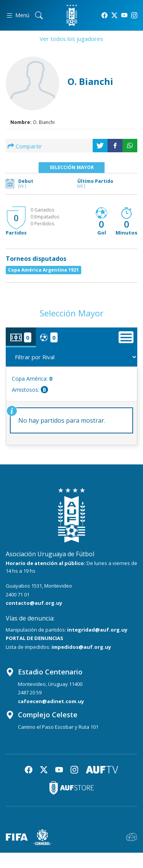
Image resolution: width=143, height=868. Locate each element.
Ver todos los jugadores (71, 39)
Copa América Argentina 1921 (43, 270)
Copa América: (32, 379)
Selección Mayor (72, 167)
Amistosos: (30, 390)
